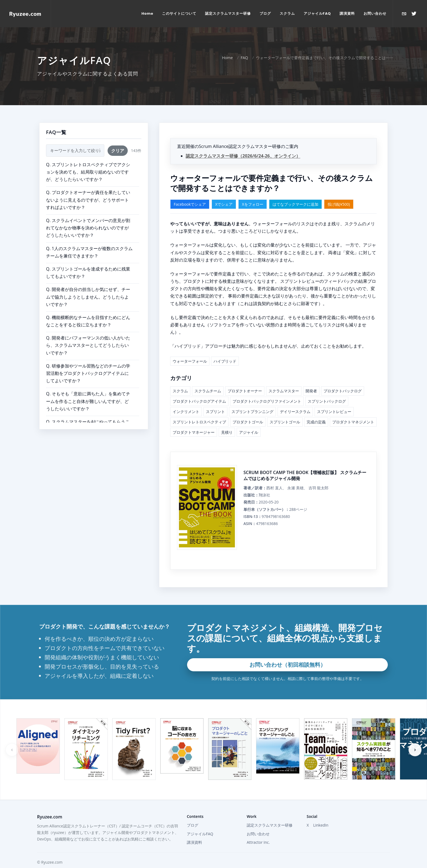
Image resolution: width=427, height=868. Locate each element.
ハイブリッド (225, 361)
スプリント (215, 412)
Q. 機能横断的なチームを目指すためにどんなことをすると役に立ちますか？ (88, 321)
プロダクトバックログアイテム (199, 401)
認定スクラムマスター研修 (270, 825)
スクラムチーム (208, 391)
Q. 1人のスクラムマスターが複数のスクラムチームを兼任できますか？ (89, 252)
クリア (118, 151)
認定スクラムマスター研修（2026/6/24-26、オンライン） (243, 156)
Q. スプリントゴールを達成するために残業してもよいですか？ (88, 273)
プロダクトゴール (248, 422)
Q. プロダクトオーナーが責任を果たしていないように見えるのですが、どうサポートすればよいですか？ (88, 200)
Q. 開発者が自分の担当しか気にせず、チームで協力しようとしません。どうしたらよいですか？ (88, 297)
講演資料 (194, 842)
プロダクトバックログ (343, 391)
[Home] (25, 14)
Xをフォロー (252, 204)
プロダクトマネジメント (353, 422)
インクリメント (186, 412)
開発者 (311, 391)
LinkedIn (321, 825)
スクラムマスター (284, 391)
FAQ (244, 58)
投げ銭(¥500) (339, 204)
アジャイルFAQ (200, 834)
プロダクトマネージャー (194, 432)
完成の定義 (316, 422)
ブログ (193, 825)
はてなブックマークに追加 (295, 204)
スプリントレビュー (334, 412)
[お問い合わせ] (404, 14)
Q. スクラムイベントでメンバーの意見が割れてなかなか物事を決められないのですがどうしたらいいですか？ (88, 228)
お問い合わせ (258, 834)
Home (227, 58)
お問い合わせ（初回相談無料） (288, 665)
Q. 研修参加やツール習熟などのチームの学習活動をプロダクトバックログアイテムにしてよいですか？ (88, 373)
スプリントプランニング (252, 412)
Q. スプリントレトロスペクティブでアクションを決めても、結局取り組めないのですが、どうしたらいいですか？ (88, 172)
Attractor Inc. (258, 842)
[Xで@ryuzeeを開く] (414, 14)
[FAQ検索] (75, 151)
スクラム (180, 391)
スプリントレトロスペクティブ (199, 422)
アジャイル (249, 432)
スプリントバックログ (327, 401)
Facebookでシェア (190, 204)
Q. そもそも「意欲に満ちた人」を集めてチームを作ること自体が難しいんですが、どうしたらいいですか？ (88, 401)
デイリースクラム (295, 412)
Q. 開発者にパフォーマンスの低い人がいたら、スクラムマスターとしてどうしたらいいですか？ (88, 345)
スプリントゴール (285, 422)
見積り (227, 432)
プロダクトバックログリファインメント (267, 401)
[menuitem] (148, 14)
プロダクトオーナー (245, 391)
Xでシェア (224, 204)
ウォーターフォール (190, 361)
